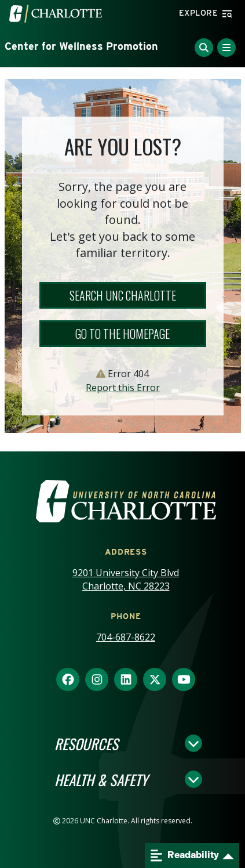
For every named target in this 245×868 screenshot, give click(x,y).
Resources (86, 743)
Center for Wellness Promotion (81, 46)
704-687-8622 (126, 637)
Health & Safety (101, 779)
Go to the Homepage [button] (122, 334)
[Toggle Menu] (226, 48)
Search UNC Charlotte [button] (123, 295)
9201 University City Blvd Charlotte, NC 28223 (126, 579)
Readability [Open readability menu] (185, 856)
